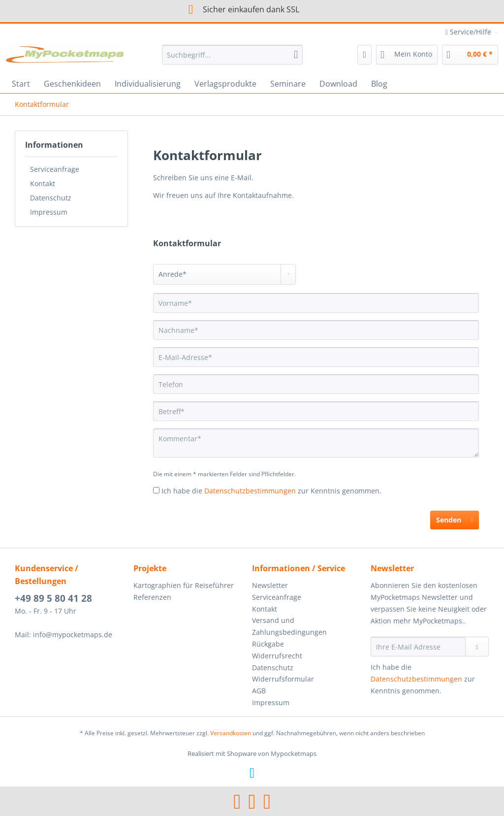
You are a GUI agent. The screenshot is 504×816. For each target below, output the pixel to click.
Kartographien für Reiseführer (184, 585)
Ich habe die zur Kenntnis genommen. (271, 491)
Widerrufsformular (283, 679)
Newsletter (270, 585)
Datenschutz (51, 198)
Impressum (49, 212)
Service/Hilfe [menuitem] (469, 32)
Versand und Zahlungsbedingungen (289, 626)
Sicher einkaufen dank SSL (237, 9)
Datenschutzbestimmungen (250, 491)
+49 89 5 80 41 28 (53, 598)
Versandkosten (231, 733)
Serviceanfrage (55, 169)
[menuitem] (233, 59)
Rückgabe (268, 644)
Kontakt (43, 183)
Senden (455, 518)
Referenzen (152, 597)
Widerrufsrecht (277, 656)
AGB (259, 691)
